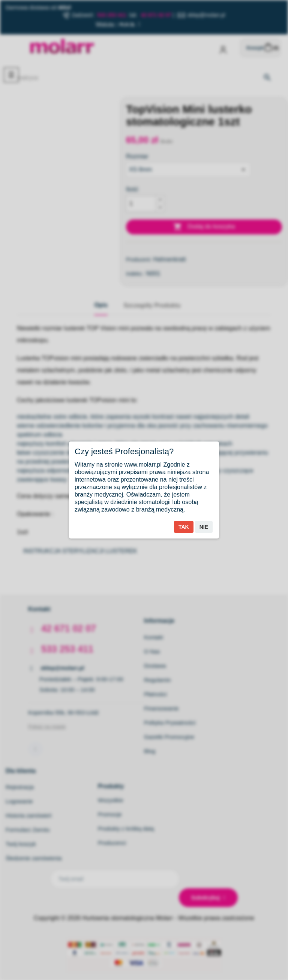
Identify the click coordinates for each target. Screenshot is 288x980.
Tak (184, 527)
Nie (204, 527)
